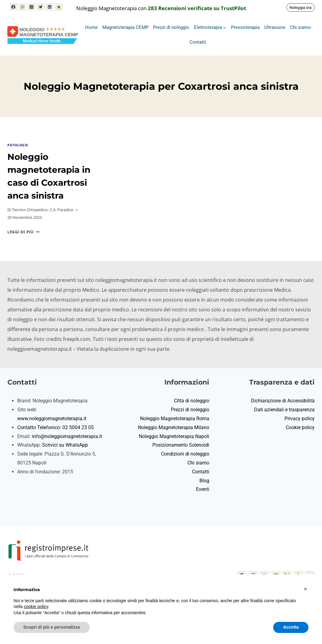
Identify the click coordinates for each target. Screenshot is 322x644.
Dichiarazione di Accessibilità (283, 401)
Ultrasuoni (275, 27)
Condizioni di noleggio (185, 454)
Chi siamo (300, 27)
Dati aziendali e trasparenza (284, 410)
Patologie (18, 145)
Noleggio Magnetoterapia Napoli (174, 436)
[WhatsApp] (22, 7)
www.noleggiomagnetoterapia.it (52, 419)
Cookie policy (300, 427)
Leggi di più (24, 232)
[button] (305, 589)
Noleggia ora (300, 8)
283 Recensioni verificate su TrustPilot (197, 8)
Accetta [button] (291, 627)
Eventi (203, 489)
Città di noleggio (192, 401)
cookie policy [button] (36, 606)
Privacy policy (300, 419)
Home (91, 27)
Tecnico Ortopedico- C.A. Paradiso (43, 210)
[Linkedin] (50, 7)
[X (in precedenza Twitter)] (41, 7)
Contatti (198, 42)
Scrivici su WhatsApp (65, 445)
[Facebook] (14, 7)
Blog (204, 481)
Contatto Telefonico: (40, 427)
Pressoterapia (245, 27)
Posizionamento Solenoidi (181, 445)
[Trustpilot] (59, 7)
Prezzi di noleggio (171, 27)
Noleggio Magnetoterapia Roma (175, 419)
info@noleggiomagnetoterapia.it (67, 436)
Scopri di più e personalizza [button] (52, 627)
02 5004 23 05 (78, 427)
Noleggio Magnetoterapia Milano (174, 427)
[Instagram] (32, 7)
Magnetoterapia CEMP (125, 27)
